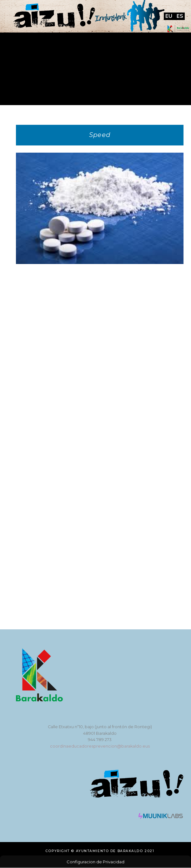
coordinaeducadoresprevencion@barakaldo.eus (100, 746)
